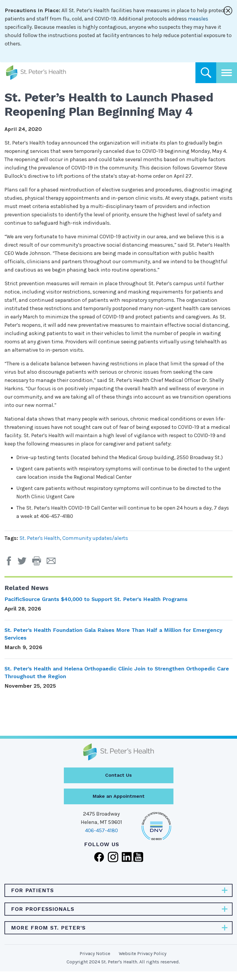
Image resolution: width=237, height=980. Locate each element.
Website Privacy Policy (143, 953)
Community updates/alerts (95, 538)
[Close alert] (228, 11)
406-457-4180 (101, 830)
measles (198, 19)
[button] (39, 563)
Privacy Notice (95, 953)
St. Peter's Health (40, 538)
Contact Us (118, 775)
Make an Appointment (119, 796)
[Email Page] (53, 563)
